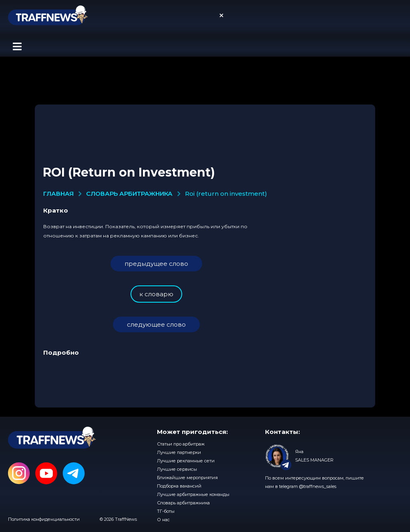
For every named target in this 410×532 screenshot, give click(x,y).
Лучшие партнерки (179, 452)
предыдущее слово (156, 264)
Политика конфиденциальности (44, 519)
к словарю (156, 294)
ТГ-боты (166, 511)
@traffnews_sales (318, 486)
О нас (163, 520)
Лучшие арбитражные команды (193, 494)
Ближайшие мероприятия (187, 478)
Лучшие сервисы (177, 469)
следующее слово (156, 324)
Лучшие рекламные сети (186, 461)
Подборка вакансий (179, 486)
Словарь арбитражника (183, 503)
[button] (17, 46)
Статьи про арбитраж (181, 444)
